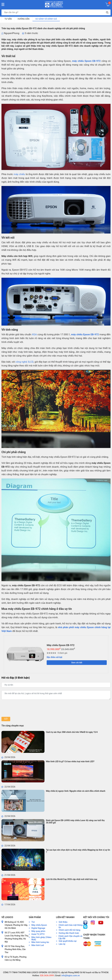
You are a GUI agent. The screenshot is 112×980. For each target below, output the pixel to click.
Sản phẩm (35, 917)
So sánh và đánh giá (46, 19)
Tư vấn (8, 19)
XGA (34, 334)
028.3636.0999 (47, 975)
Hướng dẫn (24, 19)
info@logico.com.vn (70, 975)
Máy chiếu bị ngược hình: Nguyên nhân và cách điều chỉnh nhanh (76, 791)
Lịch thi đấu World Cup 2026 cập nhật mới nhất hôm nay (72, 879)
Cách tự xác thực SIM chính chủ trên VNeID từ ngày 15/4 (72, 732)
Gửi (6, 719)
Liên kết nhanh (65, 917)
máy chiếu (19, 174)
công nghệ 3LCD (24, 362)
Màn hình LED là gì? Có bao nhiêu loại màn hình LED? (70, 761)
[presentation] (24, 708)
